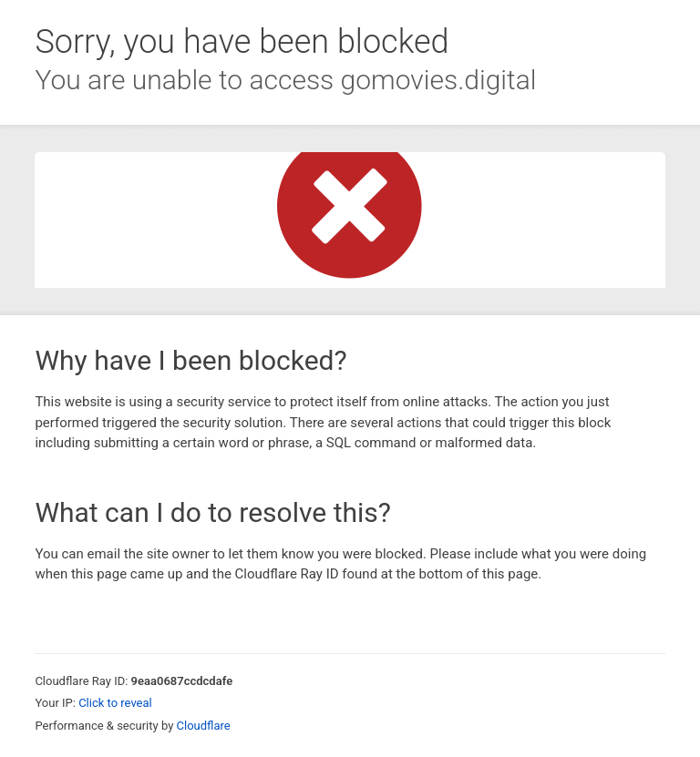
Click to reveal (115, 703)
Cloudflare (204, 726)
